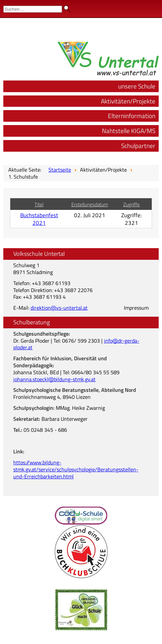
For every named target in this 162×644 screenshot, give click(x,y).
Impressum (136, 308)
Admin (149, 7)
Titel (39, 204)
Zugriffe (131, 204)
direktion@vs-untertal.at (59, 308)
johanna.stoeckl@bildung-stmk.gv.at (54, 379)
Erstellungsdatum (90, 204)
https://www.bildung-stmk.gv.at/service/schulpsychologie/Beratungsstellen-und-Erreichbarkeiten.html (76, 469)
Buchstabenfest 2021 (39, 219)
